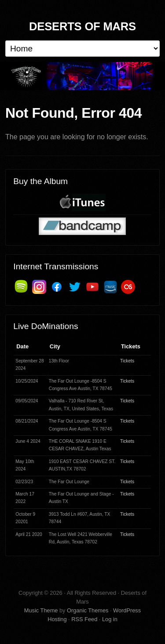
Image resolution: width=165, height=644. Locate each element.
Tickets (127, 361)
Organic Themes (88, 610)
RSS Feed (84, 619)
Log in (110, 619)
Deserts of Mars (82, 26)
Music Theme (41, 610)
